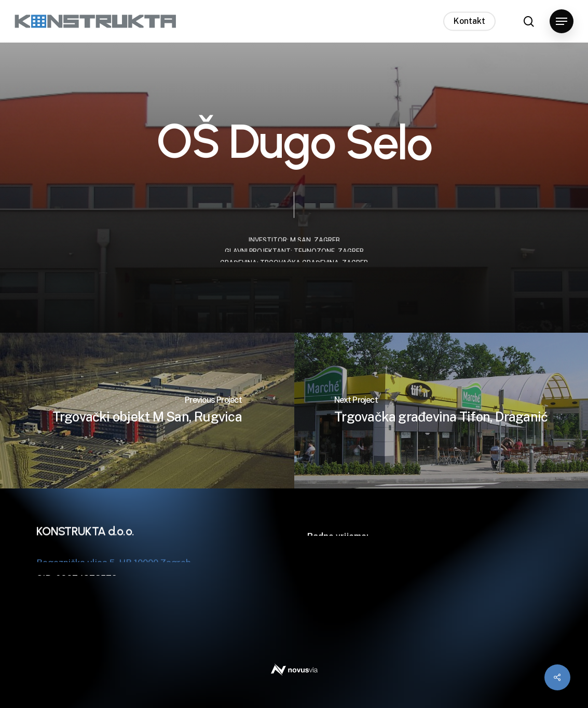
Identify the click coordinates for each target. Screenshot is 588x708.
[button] (562, 22)
